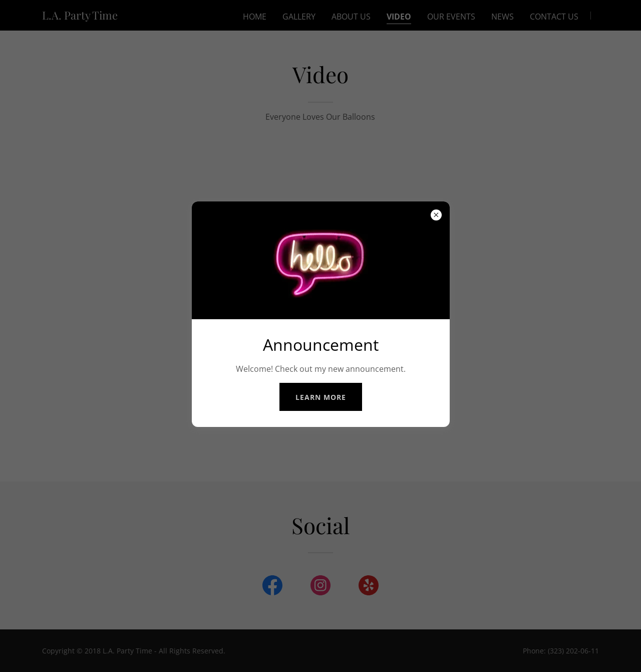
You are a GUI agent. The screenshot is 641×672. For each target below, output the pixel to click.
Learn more (321, 397)
